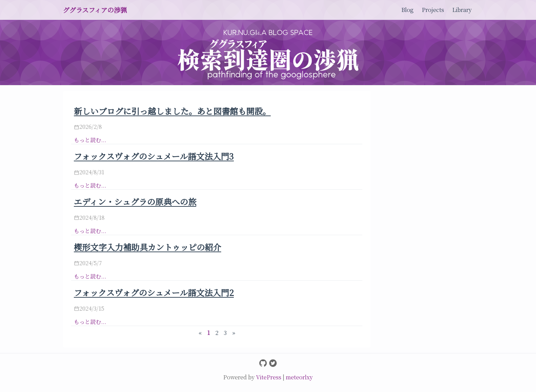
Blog (407, 10)
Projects (433, 10)
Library (462, 10)
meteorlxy (299, 377)
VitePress (269, 377)
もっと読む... (90, 140)
